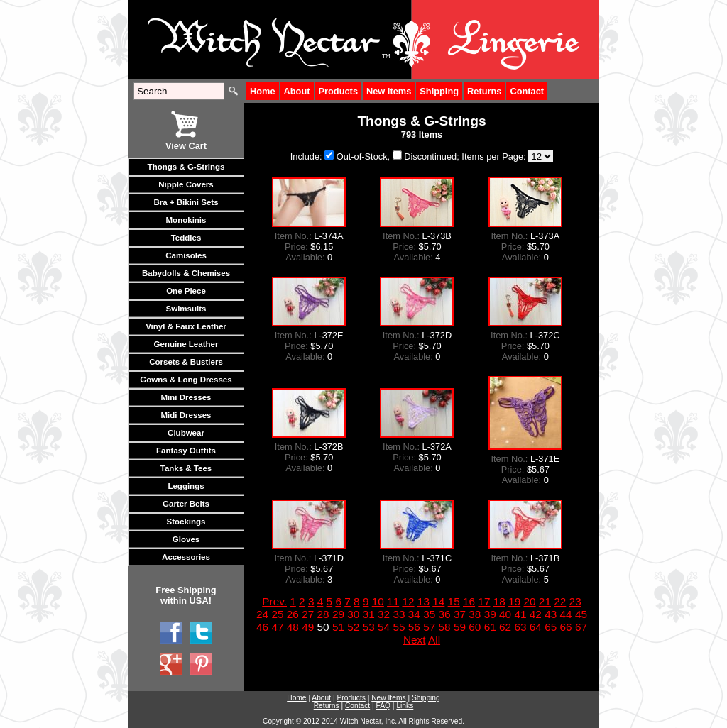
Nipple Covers (186, 184)
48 (293, 627)
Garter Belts (186, 504)
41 (520, 614)
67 (581, 627)
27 (308, 614)
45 (581, 614)
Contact (527, 91)
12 (408, 601)
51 (338, 627)
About (297, 91)
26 (293, 614)
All (434, 640)
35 (429, 614)
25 (277, 614)
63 (520, 627)
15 (454, 601)
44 (566, 614)
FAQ (383, 706)
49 (308, 627)
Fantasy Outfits (186, 451)
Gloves (186, 539)
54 (384, 627)
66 (566, 627)
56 (414, 627)
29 (338, 614)
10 (378, 601)
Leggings (186, 486)
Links (405, 706)
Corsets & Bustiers (186, 362)
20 (529, 601)
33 (399, 614)
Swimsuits (186, 309)
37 (460, 614)
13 (423, 601)
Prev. (274, 601)
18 (499, 601)
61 (490, 627)
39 (490, 614)
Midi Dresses (186, 415)
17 (484, 601)
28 (323, 614)
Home (263, 91)
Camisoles (186, 255)
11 (393, 601)
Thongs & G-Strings (186, 167)
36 (445, 614)
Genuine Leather (186, 344)
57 (429, 627)
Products (338, 91)
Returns (484, 91)
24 (262, 614)
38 (475, 614)
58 (445, 627)
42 (536, 614)
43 (551, 614)
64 (536, 627)
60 (475, 627)
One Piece (186, 291)
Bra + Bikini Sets (186, 202)
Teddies (186, 238)
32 (384, 614)
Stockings (186, 522)
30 (353, 614)
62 (505, 627)
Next (415, 640)
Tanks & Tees (186, 468)
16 (469, 601)
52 (353, 627)
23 (575, 601)
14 (438, 601)
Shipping (439, 91)
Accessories (186, 557)
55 (399, 627)
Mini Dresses (186, 397)
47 (277, 627)
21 (545, 601)
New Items (389, 91)
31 (369, 614)
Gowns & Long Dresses (186, 380)
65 (551, 627)
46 (262, 627)
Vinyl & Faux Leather (186, 326)
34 (414, 614)
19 (514, 601)
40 (505, 614)
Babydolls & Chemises (186, 273)
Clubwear (186, 433)
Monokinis (186, 220)
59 (460, 627)
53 (369, 627)
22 (560, 601)
